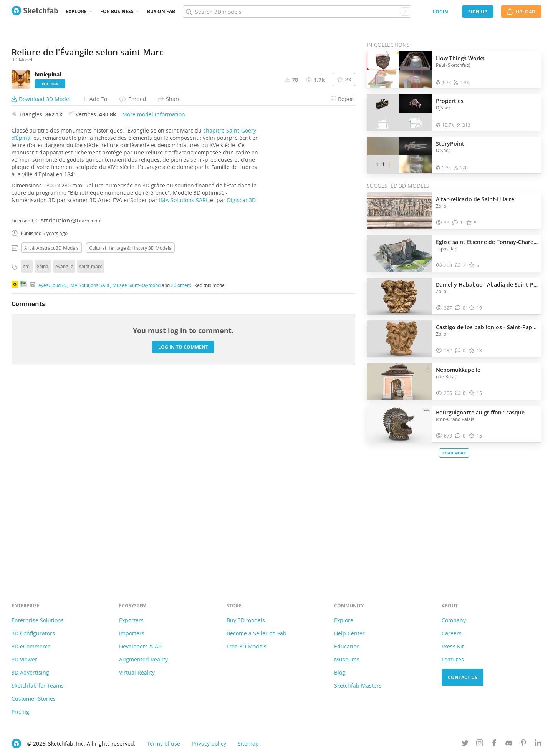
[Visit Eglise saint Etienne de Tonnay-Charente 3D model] (399, 254)
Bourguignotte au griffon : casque (480, 412)
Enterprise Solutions (38, 620)
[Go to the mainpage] (35, 12)
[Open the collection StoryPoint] (399, 155)
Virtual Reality (137, 672)
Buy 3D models (246, 620)
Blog (340, 672)
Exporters (131, 620)
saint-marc (91, 459)
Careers (452, 633)
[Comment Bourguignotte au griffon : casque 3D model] (460, 436)
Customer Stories (34, 699)
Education (347, 646)
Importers (132, 633)
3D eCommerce (31, 646)
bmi (27, 459)
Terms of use (164, 744)
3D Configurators (33, 633)
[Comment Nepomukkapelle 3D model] (460, 393)
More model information (154, 307)
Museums (347, 659)
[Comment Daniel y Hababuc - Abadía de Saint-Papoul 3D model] (460, 308)
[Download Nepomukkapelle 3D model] (428, 368)
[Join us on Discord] (509, 744)
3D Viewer (24, 659)
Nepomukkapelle (458, 370)
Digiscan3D (241, 392)
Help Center (349, 633)
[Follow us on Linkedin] (538, 744)
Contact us (463, 677)
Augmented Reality (143, 659)
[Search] (297, 12)
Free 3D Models (247, 646)
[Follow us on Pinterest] (523, 744)
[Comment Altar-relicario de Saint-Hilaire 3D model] (458, 223)
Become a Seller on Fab (257, 633)
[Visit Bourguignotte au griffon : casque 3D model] (399, 424)
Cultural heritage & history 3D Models (130, 440)
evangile (64, 459)
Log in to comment (183, 539)
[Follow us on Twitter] (465, 744)
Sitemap (248, 744)
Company (454, 620)
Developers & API (141, 646)
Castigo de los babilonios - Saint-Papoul (487, 327)
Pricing (20, 712)
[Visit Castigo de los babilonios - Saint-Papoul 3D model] (399, 339)
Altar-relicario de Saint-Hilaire (475, 199)
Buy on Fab (161, 11)
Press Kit (453, 646)
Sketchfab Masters (358, 686)
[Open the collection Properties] (399, 112)
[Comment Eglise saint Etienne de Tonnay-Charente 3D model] (460, 265)
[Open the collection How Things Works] (399, 70)
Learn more (87, 413)
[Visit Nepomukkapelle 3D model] (399, 381)
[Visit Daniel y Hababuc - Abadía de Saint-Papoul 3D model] (399, 296)
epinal (43, 459)
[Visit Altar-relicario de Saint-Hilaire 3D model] (399, 211)
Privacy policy (209, 744)
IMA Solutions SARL (184, 392)
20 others (181, 477)
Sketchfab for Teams (38, 686)
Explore (76, 11)
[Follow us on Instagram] (480, 744)
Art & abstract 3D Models (51, 440)
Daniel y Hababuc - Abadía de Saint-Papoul (487, 284)
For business (117, 11)
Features (453, 659)
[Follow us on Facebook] (494, 744)
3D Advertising (30, 672)
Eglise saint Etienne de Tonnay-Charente (487, 242)
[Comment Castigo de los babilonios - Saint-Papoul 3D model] (460, 351)
